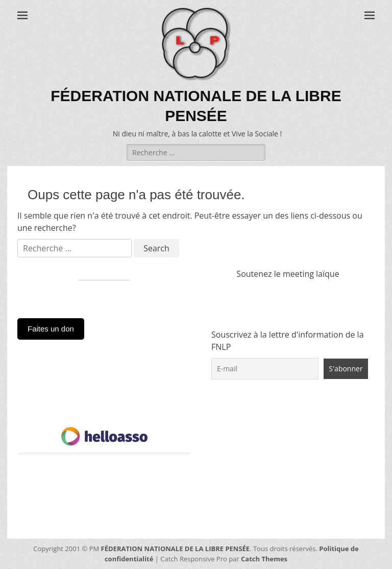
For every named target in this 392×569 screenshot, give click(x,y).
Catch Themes (264, 559)
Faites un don (51, 329)
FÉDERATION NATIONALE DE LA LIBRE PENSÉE (176, 549)
